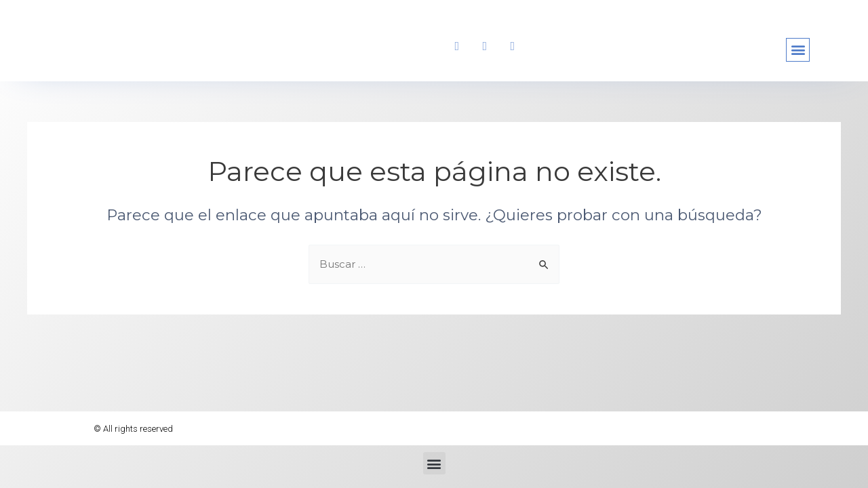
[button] (798, 52)
